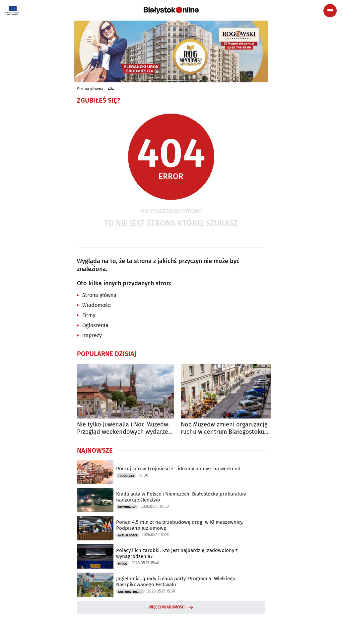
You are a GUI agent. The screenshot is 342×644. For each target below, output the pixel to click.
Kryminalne (127, 507)
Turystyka (126, 476)
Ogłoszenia (95, 325)
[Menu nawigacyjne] (330, 11)
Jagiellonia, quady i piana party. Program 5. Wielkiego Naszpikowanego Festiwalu (176, 582)
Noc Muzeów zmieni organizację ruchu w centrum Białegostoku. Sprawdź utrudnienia (224, 428)
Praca (122, 564)
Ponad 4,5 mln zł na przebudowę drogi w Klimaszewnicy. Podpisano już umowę (180, 525)
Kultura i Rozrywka (131, 592)
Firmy (89, 315)
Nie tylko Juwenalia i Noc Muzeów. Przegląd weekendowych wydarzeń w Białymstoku (124, 428)
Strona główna (90, 89)
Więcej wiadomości (167, 607)
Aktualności (128, 535)
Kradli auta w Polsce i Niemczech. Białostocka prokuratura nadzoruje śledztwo (181, 497)
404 (111, 89)
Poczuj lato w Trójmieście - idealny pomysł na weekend (178, 469)
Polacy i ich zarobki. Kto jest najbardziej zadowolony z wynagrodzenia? (177, 553)
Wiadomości (97, 305)
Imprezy (92, 335)
